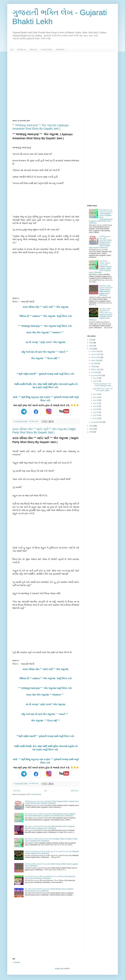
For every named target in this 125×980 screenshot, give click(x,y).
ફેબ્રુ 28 (96, 378)
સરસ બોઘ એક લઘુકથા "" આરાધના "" (46, 333)
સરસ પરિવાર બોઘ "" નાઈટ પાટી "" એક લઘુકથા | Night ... (103, 390)
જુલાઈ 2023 (95, 360)
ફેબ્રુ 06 (96, 409)
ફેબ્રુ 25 (96, 394)
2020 (91, 432)
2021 (91, 429)
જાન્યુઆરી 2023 (97, 422)
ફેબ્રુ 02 (96, 418)
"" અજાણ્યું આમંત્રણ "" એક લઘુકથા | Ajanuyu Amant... (103, 385)
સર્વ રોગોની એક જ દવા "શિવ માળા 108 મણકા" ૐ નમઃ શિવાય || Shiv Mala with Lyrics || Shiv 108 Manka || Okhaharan (50, 877)
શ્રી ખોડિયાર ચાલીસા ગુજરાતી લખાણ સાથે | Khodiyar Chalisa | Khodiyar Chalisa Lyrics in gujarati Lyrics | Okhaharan (100, 267)
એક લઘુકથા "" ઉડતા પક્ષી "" (46, 358)
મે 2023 (94, 367)
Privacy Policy (47, 49)
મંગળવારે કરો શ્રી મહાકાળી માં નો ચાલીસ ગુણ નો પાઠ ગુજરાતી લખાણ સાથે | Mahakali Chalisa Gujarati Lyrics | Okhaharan (101, 314)
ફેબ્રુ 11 (96, 403)
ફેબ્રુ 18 (96, 400)
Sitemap (17, 962)
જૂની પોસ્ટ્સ (75, 791)
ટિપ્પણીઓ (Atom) (35, 794)
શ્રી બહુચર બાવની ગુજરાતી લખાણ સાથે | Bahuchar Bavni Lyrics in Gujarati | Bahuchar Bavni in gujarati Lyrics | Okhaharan (50, 827)
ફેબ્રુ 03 (96, 415)
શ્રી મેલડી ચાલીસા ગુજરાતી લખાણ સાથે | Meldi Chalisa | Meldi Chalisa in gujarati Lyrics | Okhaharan (106, 291)
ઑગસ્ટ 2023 (96, 357)
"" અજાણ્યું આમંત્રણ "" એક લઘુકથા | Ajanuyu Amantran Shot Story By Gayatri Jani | (41, 127)
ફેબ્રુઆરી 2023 (97, 376)
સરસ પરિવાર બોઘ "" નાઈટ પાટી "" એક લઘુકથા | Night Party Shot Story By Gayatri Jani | (44, 431)
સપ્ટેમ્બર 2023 (96, 354)
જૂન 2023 (95, 363)
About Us (33, 49)
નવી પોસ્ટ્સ (17, 791)
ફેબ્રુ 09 (96, 406)
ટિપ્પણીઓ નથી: (34, 421)
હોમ (12, 49)
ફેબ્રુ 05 (96, 412)
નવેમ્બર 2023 (96, 351)
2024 (91, 346)
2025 (91, 343)
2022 (91, 426)
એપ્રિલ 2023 (96, 369)
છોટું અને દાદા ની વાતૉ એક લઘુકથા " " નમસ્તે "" (46, 352)
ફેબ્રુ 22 (96, 397)
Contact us (22, 49)
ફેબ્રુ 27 (96, 381)
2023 (91, 349)
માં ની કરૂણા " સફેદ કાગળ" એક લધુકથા (46, 342)
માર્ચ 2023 (95, 372)
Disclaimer (60, 49)
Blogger (58, 969)
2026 (91, 340)
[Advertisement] (63, 86)
